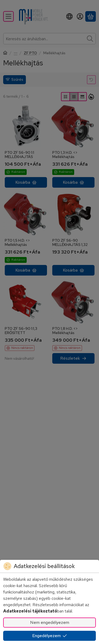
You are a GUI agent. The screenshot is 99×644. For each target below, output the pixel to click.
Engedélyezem (50, 636)
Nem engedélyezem (50, 622)
